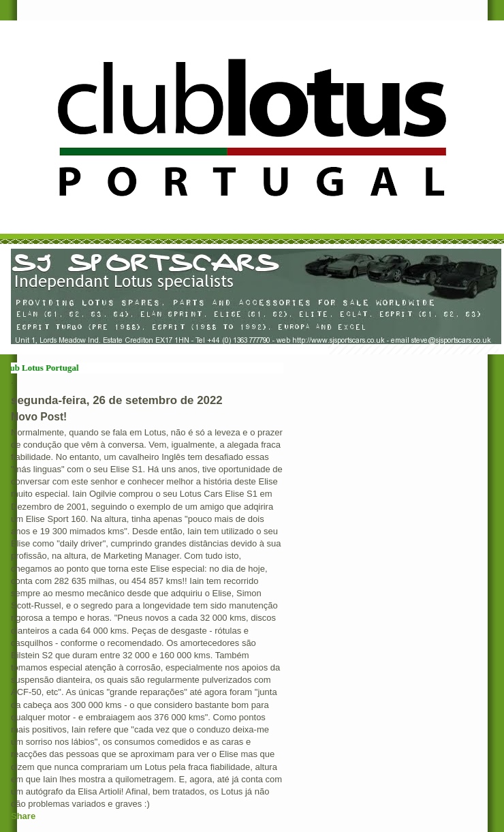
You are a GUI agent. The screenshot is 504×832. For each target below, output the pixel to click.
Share (23, 816)
